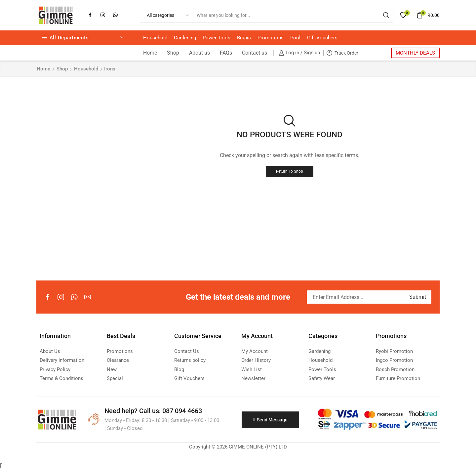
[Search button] (386, 15)
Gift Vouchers (322, 38)
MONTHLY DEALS (415, 53)
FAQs (226, 53)
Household (155, 38)
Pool (295, 38)
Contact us (255, 53)
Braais (244, 38)
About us (199, 53)
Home (150, 53)
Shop (173, 53)
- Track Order (342, 53)
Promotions (271, 38)
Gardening (185, 38)
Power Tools (217, 38)
